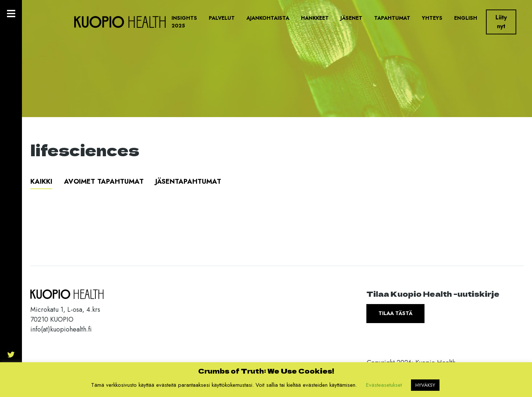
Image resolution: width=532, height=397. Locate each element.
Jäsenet (351, 18)
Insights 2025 (184, 22)
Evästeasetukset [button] (384, 385)
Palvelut (222, 18)
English (466, 18)
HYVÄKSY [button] (425, 385)
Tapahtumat (392, 18)
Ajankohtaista (268, 18)
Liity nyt (501, 22)
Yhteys (432, 18)
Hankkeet (315, 18)
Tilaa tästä (395, 313)
